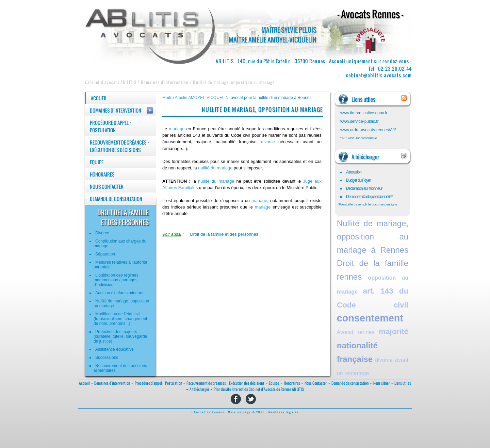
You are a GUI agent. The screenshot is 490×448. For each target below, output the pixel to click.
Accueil (99, 98)
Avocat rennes (356, 332)
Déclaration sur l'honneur (364, 188)
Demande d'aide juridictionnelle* (369, 197)
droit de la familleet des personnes (123, 217)
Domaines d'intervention (116, 111)
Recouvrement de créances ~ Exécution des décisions (120, 146)
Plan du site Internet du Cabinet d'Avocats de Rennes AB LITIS (259, 389)
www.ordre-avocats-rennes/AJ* (368, 130)
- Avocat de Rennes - (209, 412)
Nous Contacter (107, 187)
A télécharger (199, 389)
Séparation (105, 254)
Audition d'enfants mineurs (119, 293)
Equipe (97, 162)
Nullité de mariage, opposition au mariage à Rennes (373, 237)
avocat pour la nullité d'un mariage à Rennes (271, 98)
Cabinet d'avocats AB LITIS (111, 82)
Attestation (354, 172)
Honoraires (102, 175)
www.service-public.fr (360, 121)
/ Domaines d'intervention (163, 82)
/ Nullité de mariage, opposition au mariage (232, 82)
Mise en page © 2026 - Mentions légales (263, 412)
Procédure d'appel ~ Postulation (111, 127)
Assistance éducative (115, 349)
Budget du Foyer (358, 180)
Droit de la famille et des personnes (224, 234)
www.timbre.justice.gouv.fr (364, 113)
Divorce (102, 233)
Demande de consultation (116, 199)
